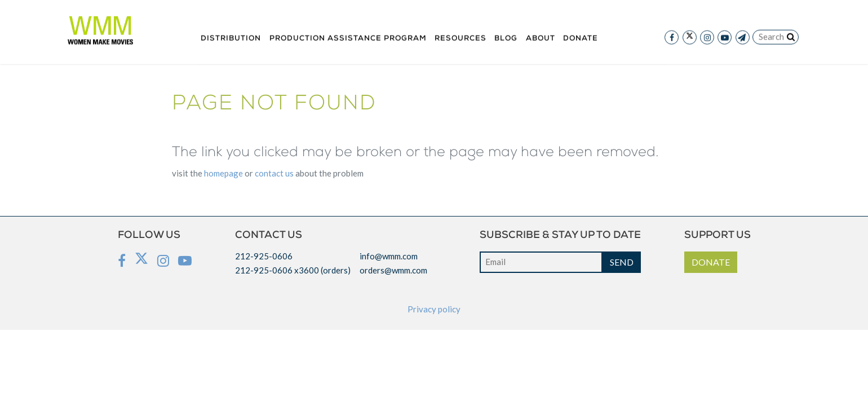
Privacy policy (434, 309)
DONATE (711, 262)
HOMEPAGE (223, 173)
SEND (622, 262)
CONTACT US (274, 173)
